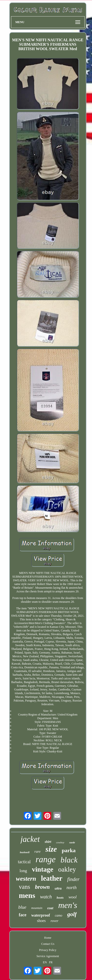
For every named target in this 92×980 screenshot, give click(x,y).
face (22, 915)
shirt (48, 842)
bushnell (25, 852)
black (69, 860)
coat (50, 908)
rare (37, 851)
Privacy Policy (48, 950)
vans (25, 887)
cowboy (60, 842)
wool (72, 897)
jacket (30, 839)
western (26, 879)
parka (69, 850)
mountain (37, 908)
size (51, 849)
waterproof (40, 915)
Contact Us (48, 944)
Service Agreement (48, 956)
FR (51, 962)
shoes (41, 921)
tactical (24, 862)
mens (27, 895)
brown (42, 887)
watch (46, 897)
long (23, 871)
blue (22, 907)
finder (73, 879)
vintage (43, 869)
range (46, 859)
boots (60, 898)
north (72, 887)
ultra (58, 888)
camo (59, 915)
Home (48, 938)
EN (45, 962)
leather (52, 878)
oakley (67, 869)
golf (72, 914)
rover (54, 921)
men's (68, 905)
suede (72, 842)
